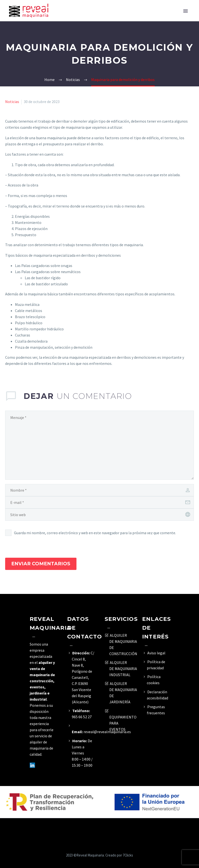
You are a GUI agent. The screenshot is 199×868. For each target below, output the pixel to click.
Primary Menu (186, 11)
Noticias (12, 102)
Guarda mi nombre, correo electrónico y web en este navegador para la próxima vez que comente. (95, 533)
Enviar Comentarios (41, 564)
